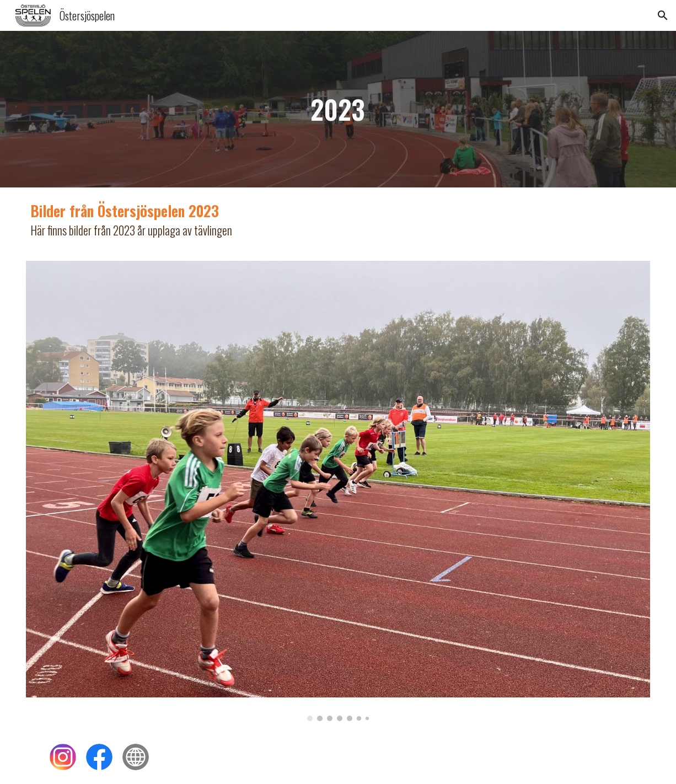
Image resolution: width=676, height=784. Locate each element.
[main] (338, 109)
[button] (663, 15)
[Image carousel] (338, 491)
